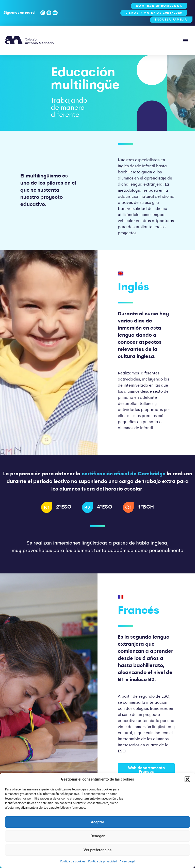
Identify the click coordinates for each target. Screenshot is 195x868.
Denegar (97, 836)
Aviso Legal (127, 861)
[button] (187, 779)
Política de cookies (73, 861)
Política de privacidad (103, 861)
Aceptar (98, 822)
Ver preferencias (97, 850)
